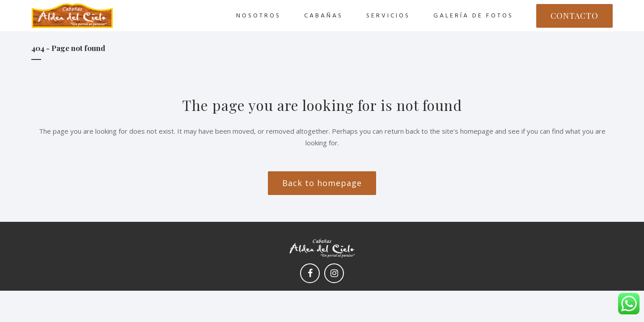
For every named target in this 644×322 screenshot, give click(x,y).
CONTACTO (574, 16)
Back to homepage (322, 183)
